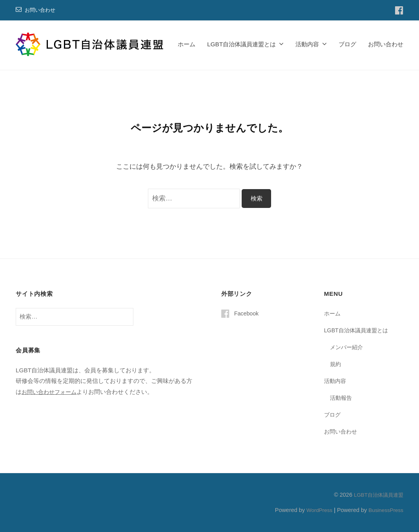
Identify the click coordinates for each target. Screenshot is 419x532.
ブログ (347, 44)
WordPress (316, 510)
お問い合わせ (41, 10)
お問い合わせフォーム (51, 392)
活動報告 (342, 397)
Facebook (247, 313)
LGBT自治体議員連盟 (377, 494)
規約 (336, 364)
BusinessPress (385, 510)
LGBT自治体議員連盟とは (241, 44)
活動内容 (307, 44)
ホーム (187, 44)
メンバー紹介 (348, 347)
